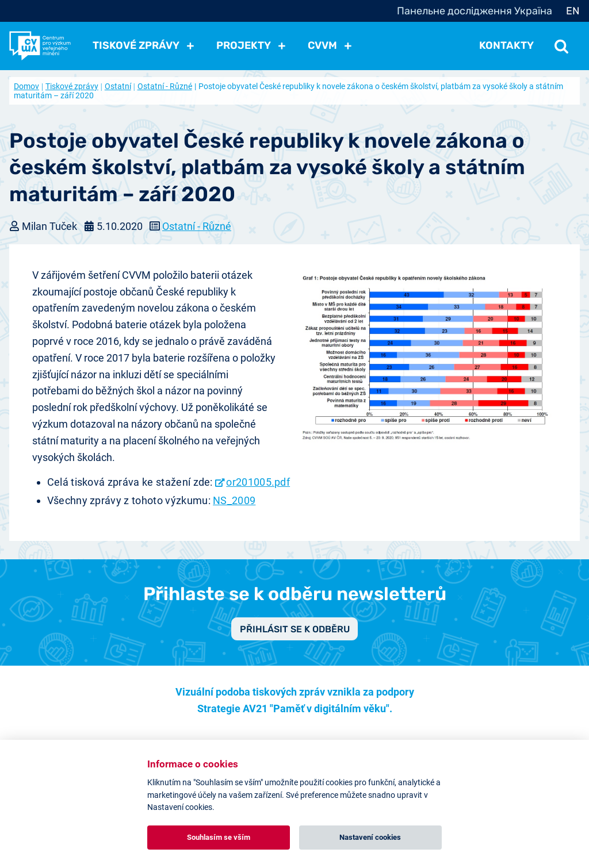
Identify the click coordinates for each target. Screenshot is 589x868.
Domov (26, 86)
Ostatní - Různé (165, 86)
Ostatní (118, 86)
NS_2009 (234, 500)
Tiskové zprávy (72, 86)
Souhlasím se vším (219, 837)
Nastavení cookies (370, 837)
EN (573, 11)
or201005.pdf (258, 482)
